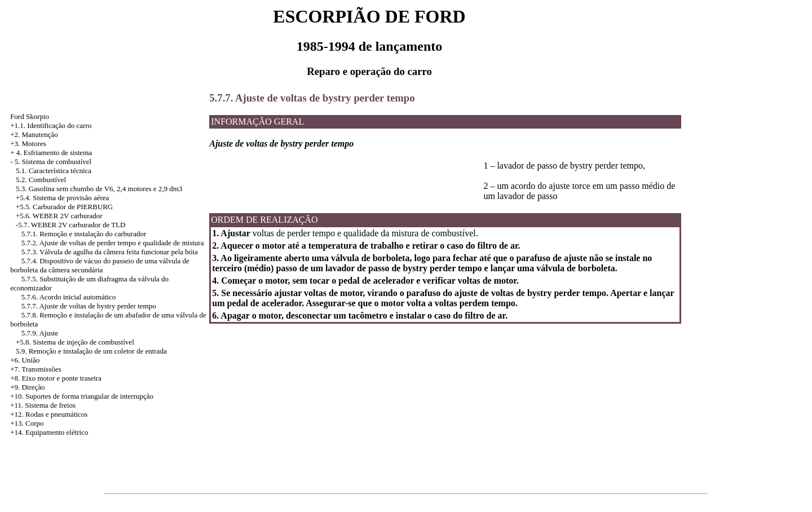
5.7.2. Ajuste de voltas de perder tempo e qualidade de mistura (113, 243)
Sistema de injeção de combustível (83, 342)
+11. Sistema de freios (43, 405)
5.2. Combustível (41, 180)
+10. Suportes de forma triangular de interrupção (82, 396)
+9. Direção (27, 387)
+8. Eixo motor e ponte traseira (56, 378)
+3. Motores (28, 144)
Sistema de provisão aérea (71, 198)
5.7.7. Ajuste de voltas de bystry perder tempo (89, 306)
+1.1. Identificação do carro (51, 125)
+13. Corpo (27, 423)
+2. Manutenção (34, 134)
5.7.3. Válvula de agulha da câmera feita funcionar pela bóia (110, 252)
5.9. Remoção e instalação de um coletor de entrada (91, 351)
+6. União (25, 360)
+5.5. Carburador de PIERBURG (64, 207)
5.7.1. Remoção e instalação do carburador (84, 234)
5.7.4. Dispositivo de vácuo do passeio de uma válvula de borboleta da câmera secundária (100, 265)
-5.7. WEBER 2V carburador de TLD (71, 225)
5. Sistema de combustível (53, 162)
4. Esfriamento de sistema (54, 153)
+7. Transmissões (36, 369)
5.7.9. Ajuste (40, 333)
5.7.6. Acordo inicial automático (69, 297)
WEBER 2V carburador (68, 216)
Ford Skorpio (30, 116)
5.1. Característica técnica (54, 171)
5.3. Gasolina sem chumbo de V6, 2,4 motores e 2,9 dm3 (99, 189)
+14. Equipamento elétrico (49, 432)
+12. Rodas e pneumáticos (49, 414)
